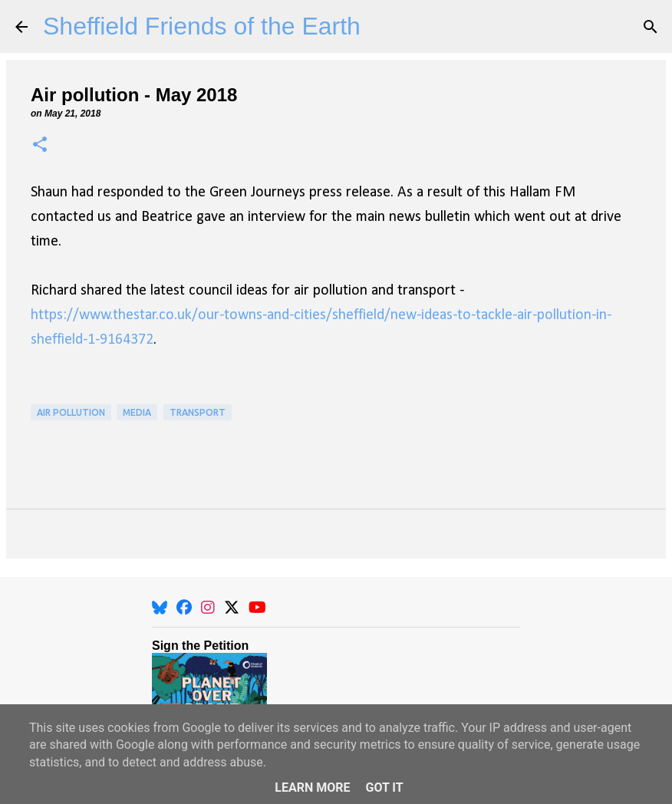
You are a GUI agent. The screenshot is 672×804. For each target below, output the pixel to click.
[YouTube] (257, 608)
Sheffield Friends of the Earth (202, 26)
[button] (40, 145)
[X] (232, 608)
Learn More (312, 788)
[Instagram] (208, 608)
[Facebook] (184, 608)
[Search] (651, 27)
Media (137, 412)
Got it (384, 788)
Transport (198, 412)
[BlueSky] (160, 608)
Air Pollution (71, 412)
